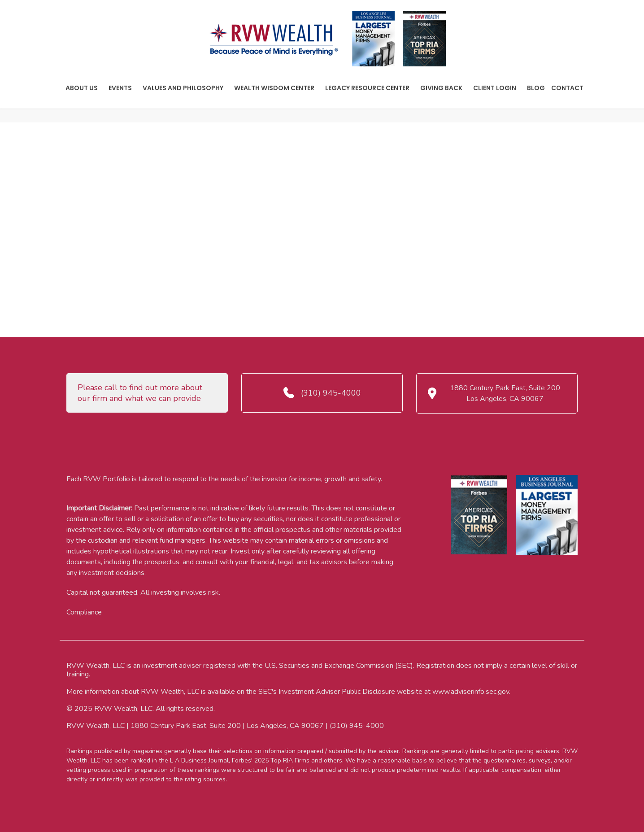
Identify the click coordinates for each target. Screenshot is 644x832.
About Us (82, 88)
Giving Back (441, 88)
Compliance (84, 612)
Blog (536, 88)
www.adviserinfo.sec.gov (471, 692)
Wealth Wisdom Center (274, 88)
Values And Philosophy (183, 88)
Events (120, 88)
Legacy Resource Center (367, 88)
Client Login (495, 88)
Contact (567, 88)
